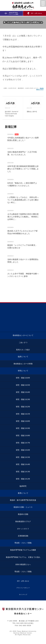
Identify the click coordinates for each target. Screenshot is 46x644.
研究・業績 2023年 (23, 399)
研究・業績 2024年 (23, 392)
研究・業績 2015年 (23, 457)
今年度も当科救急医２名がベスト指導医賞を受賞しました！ (23, 139)
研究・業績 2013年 (23, 472)
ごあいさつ (23, 343)
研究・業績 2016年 (23, 450)
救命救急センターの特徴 (23, 364)
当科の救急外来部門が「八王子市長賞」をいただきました (22, 153)
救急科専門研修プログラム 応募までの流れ (23, 557)
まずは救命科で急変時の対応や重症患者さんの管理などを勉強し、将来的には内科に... (23, 217)
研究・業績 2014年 (23, 464)
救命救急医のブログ (40, 89)
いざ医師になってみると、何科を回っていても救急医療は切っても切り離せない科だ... (23, 200)
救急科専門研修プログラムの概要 (11, 13)
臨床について (23, 357)
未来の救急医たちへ (23, 564)
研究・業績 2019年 (23, 428)
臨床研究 (23, 486)
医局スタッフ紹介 (23, 350)
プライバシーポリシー (23, 588)
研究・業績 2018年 (23, 436)
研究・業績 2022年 (23, 407)
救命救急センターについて (23, 335)
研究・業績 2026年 (23, 378)
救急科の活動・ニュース (23, 507)
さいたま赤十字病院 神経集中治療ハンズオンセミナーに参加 (23, 275)
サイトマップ (23, 595)
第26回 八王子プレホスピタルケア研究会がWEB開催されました (22, 232)
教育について (23, 493)
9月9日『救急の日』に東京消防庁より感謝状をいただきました (22, 184)
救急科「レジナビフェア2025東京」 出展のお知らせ (22, 246)
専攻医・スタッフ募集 (23, 543)
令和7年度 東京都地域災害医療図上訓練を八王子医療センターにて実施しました (23, 169)
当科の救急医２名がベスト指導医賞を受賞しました (23, 261)
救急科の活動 (23, 514)
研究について (23, 371)
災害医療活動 (23, 536)
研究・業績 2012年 (23, 479)
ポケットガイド (23, 529)
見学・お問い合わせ (35, 13)
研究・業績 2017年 (23, 443)
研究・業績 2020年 (23, 421)
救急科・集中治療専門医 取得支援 (23, 500)
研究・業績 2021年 (23, 414)
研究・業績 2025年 (23, 385)
